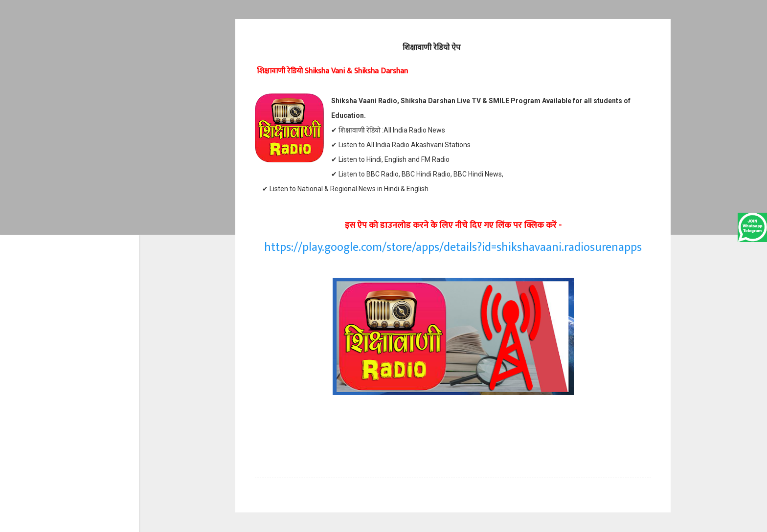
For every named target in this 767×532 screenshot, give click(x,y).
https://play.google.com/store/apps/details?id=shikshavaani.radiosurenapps (453, 247)
